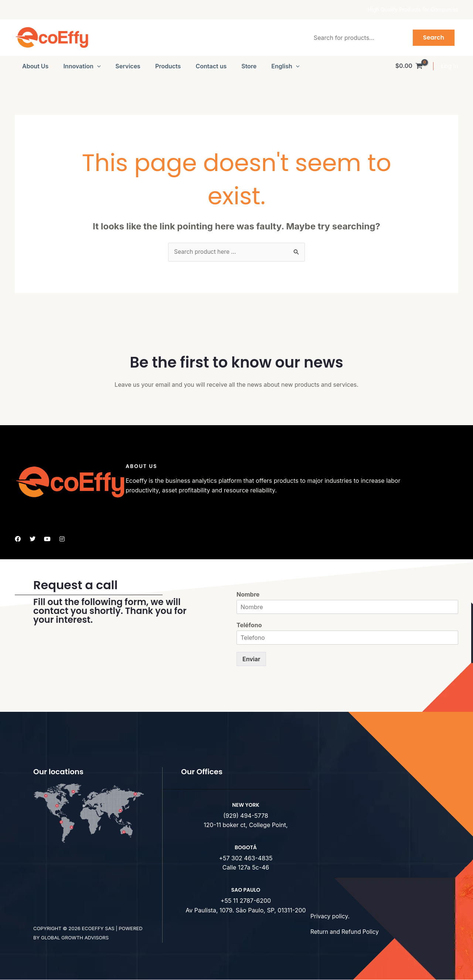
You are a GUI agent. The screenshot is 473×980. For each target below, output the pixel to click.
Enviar (251, 659)
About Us (35, 66)
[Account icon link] (450, 66)
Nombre (248, 595)
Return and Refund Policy (346, 932)
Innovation (82, 66)
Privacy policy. (331, 916)
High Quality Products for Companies (413, 9)
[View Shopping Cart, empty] (409, 66)
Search (434, 37)
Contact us (211, 66)
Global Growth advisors (75, 938)
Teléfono (249, 625)
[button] (97, 66)
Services (128, 66)
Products (168, 66)
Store (249, 66)
